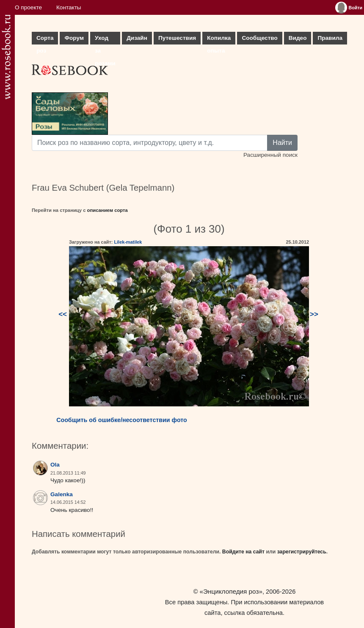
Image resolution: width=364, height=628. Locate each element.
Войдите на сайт (243, 552)
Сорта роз (45, 40)
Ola (55, 465)
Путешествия (177, 38)
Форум (74, 38)
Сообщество (259, 38)
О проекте (28, 7)
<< (63, 314)
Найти (282, 143)
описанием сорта (108, 210)
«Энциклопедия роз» (231, 591)
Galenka (62, 494)
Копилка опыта (219, 40)
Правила (330, 38)
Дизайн (137, 38)
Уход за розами (105, 40)
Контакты (69, 7)
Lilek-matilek (128, 242)
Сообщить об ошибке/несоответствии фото (122, 420)
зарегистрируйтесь (302, 552)
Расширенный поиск (270, 155)
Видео (298, 38)
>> (314, 314)
